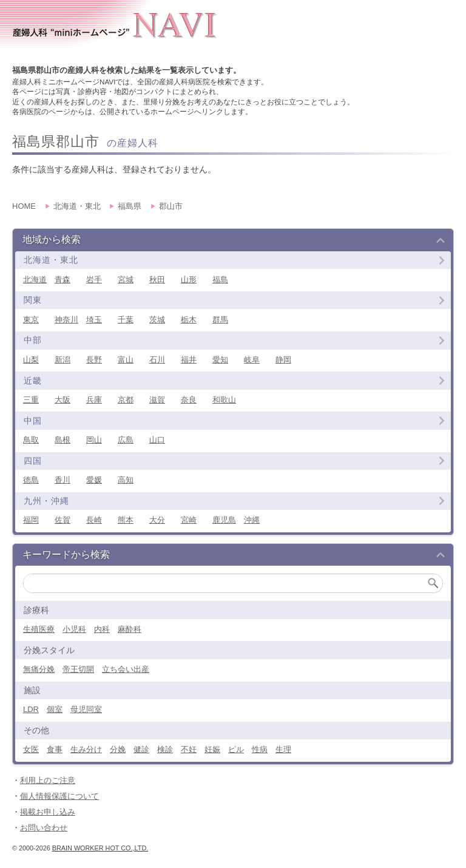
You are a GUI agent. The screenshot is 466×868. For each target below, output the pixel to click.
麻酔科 (130, 629)
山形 (189, 280)
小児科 (74, 629)
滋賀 (157, 400)
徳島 (31, 480)
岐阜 (252, 360)
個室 (55, 709)
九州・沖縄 (46, 501)
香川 (62, 480)
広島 (126, 440)
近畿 (33, 381)
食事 (55, 749)
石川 (157, 360)
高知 (126, 480)
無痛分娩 (39, 669)
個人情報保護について (59, 796)
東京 (31, 320)
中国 (33, 421)
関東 (33, 300)
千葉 (126, 320)
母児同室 (86, 709)
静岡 (283, 360)
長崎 (94, 520)
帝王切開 (78, 669)
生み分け (86, 749)
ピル (236, 749)
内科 (102, 629)
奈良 (189, 400)
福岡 (31, 520)
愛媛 (94, 480)
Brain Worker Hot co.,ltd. (100, 848)
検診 (165, 749)
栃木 (189, 320)
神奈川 (66, 320)
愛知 (220, 360)
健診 (141, 749)
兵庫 (94, 400)
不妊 (189, 749)
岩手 (94, 280)
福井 (189, 360)
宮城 (126, 280)
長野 (94, 360)
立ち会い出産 (126, 669)
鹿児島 (224, 520)
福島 (220, 280)
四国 (33, 461)
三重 (31, 400)
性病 (260, 749)
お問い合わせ (44, 828)
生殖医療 (39, 629)
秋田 (157, 280)
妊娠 (212, 749)
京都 (126, 400)
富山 (126, 360)
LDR (31, 709)
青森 (62, 280)
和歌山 (224, 400)
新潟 (62, 360)
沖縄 (252, 520)
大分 (157, 520)
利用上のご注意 (48, 780)
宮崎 (189, 520)
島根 (62, 440)
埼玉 (94, 320)
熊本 (126, 520)
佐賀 (62, 520)
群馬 (220, 320)
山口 (157, 440)
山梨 (31, 360)
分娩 (118, 749)
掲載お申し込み (48, 812)
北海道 (35, 280)
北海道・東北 (51, 260)
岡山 (94, 440)
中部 (33, 340)
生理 (283, 749)
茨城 (157, 320)
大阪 (62, 400)
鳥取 (31, 440)
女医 (31, 749)
